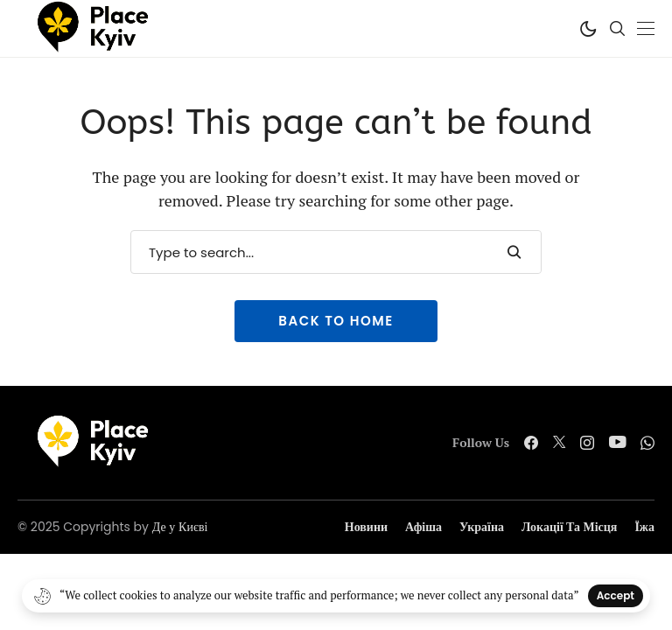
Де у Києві (180, 527)
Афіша (423, 527)
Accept (616, 595)
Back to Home (336, 321)
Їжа (644, 527)
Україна (482, 527)
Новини (366, 527)
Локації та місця (569, 527)
